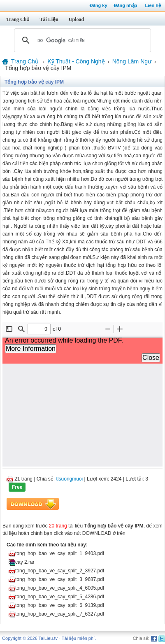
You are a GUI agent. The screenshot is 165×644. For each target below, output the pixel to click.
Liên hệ (153, 5)
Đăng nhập (126, 5)
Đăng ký (99, 5)
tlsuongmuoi (70, 479)
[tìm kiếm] (81, 40)
